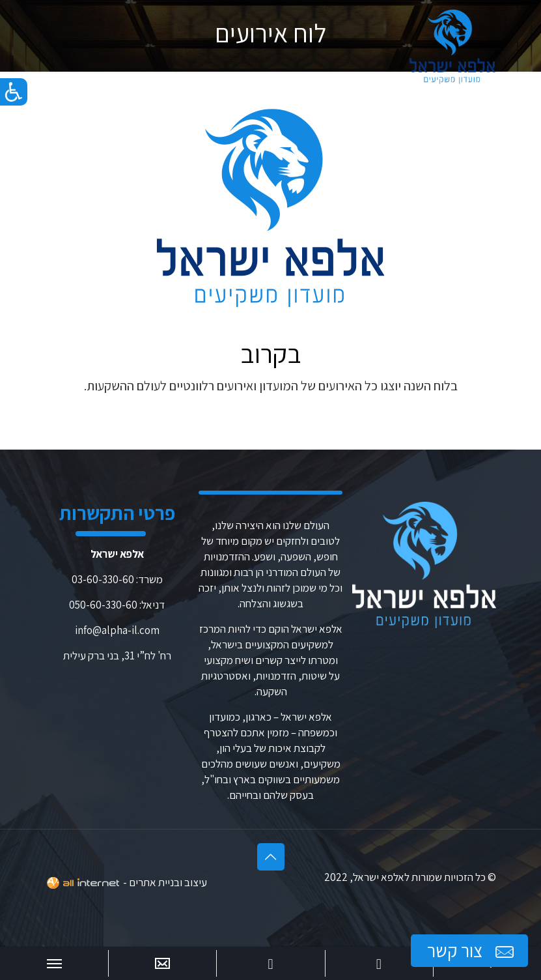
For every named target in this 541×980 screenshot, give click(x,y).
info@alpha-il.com (117, 630)
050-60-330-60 (103, 605)
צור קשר (472, 951)
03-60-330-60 (103, 579)
